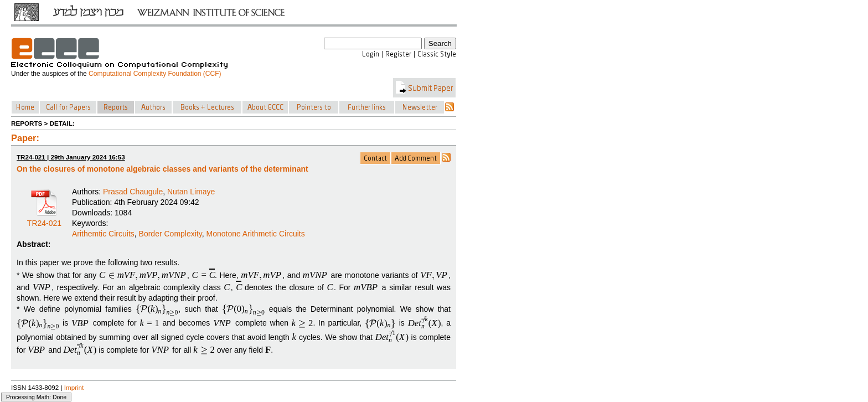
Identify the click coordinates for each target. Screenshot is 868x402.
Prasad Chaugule (133, 192)
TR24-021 (44, 219)
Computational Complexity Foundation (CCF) (155, 74)
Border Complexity (170, 234)
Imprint (74, 387)
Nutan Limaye (191, 192)
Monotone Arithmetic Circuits (255, 234)
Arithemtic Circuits (103, 234)
